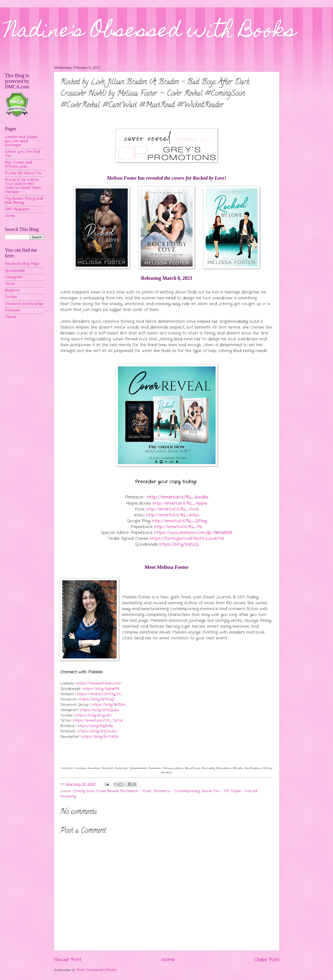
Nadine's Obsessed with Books (151, 32)
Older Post (267, 960)
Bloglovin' (12, 290)
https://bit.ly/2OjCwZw (98, 731)
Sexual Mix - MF (215, 791)
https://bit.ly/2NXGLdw (100, 710)
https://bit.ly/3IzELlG (179, 544)
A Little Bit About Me (23, 173)
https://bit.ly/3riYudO (94, 715)
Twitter (11, 297)
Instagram (13, 277)
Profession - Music (136, 791)
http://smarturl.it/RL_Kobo (173, 515)
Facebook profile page (24, 304)
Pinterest (12, 310)
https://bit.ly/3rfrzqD (97, 699)
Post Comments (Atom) (97, 970)
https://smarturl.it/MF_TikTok (98, 721)
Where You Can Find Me (22, 154)
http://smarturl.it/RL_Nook (172, 509)
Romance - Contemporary (177, 791)
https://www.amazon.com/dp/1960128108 (193, 533)
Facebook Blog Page (22, 264)
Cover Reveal (107, 791)
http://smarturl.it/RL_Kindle (178, 497)
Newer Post (68, 960)
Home (168, 960)
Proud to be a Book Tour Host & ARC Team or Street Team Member (23, 186)
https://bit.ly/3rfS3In (109, 705)
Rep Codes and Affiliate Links (18, 165)
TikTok (10, 284)
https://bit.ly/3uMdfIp (100, 737)
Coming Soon (83, 791)
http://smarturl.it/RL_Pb (178, 527)
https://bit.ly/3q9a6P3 (101, 689)
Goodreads (15, 271)
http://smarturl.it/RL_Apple (180, 503)
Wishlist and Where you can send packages (21, 141)
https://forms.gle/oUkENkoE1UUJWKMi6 (187, 538)
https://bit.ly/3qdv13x (95, 726)
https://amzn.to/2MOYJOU (99, 694)
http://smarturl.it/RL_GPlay (179, 521)
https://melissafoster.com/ (99, 683)
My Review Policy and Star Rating (24, 201)
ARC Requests (17, 209)
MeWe (10, 317)
